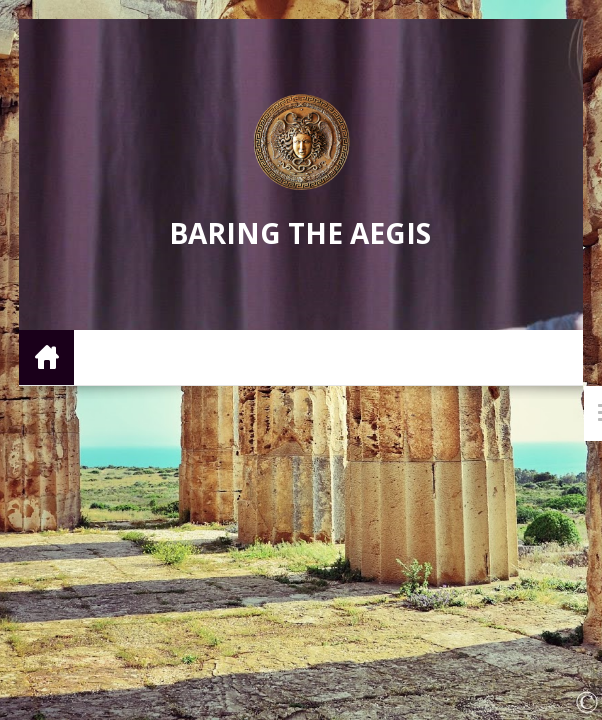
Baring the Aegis (300, 233)
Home (46, 356)
